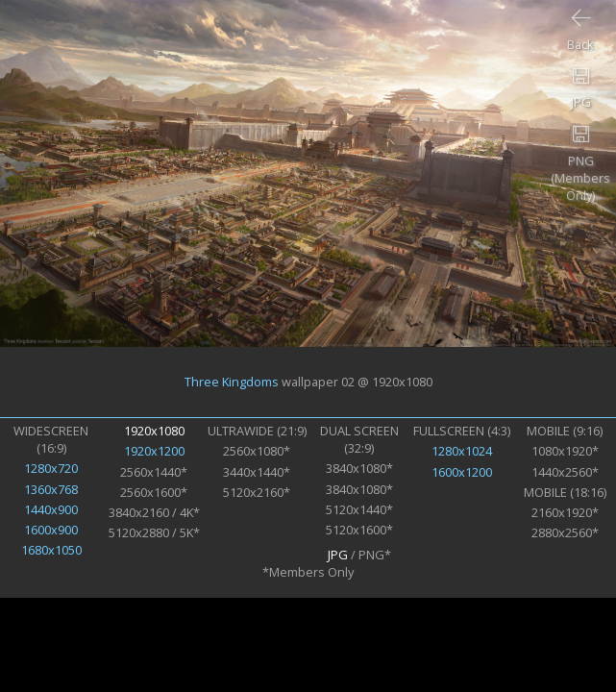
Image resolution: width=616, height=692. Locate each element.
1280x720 (51, 468)
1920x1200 (154, 451)
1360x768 (51, 489)
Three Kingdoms (232, 382)
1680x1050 (51, 550)
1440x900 (51, 509)
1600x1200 (462, 472)
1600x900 (51, 530)
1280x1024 (462, 451)
